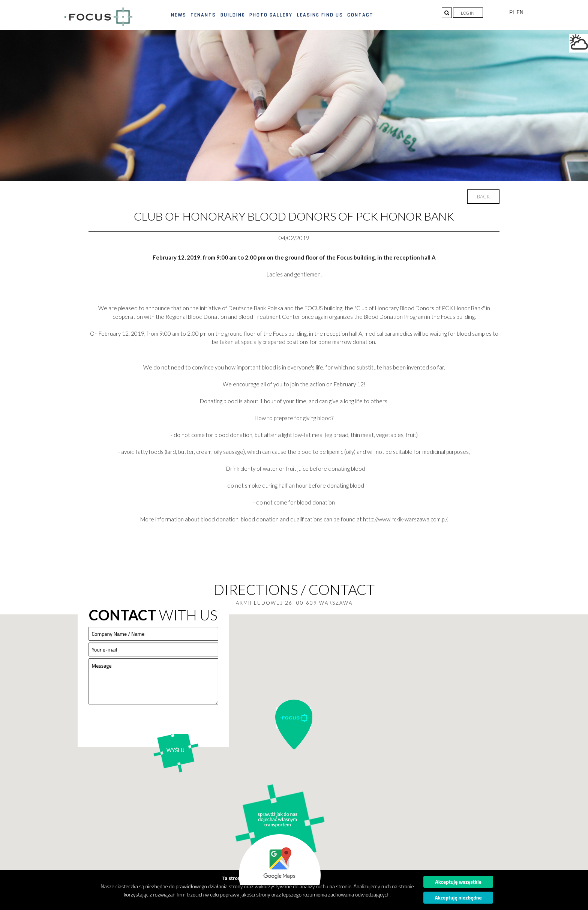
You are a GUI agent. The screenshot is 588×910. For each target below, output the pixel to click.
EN (520, 12)
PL (513, 12)
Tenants (203, 15)
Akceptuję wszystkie (458, 882)
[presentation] (145, 725)
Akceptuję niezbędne (458, 897)
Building (233, 15)
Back (483, 197)
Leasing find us (320, 15)
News (179, 15)
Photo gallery (271, 15)
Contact (360, 15)
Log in (468, 13)
